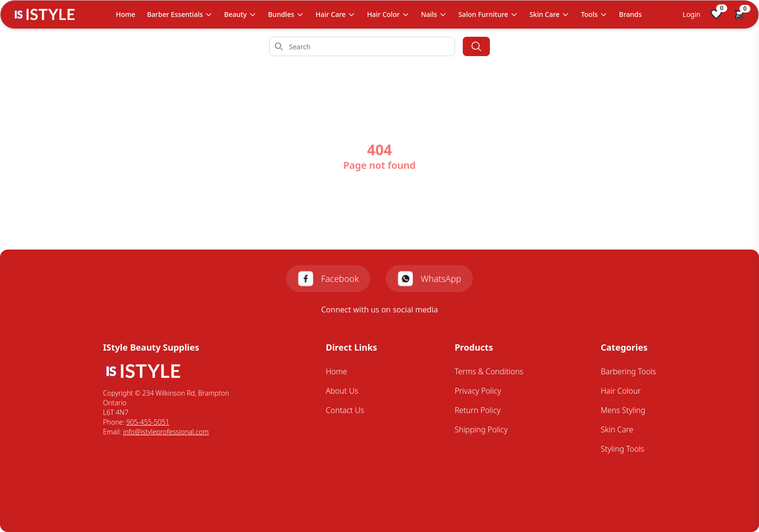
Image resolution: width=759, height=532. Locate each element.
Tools (594, 14)
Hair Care (335, 14)
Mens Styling (623, 410)
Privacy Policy (478, 391)
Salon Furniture (488, 14)
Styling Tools (622, 449)
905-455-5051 (148, 422)
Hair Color (388, 14)
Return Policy (478, 410)
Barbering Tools (628, 371)
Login (691, 14)
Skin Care (549, 14)
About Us (342, 391)
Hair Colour (621, 391)
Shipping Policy (481, 429)
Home (125, 14)
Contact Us (345, 410)
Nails (434, 14)
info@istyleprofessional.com (166, 432)
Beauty (240, 14)
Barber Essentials (180, 14)
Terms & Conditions (489, 371)
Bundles (286, 14)
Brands (630, 14)
